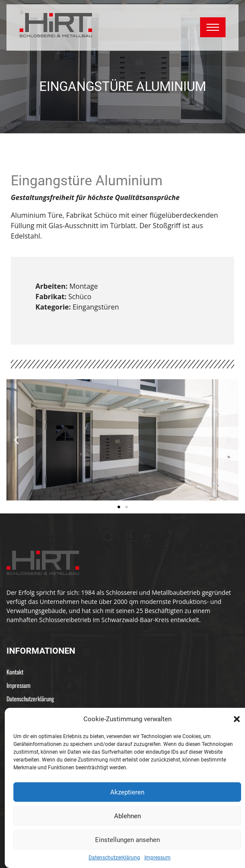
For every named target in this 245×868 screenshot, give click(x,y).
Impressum (157, 858)
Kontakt (15, 672)
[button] (237, 719)
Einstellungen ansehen (127, 840)
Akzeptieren (127, 792)
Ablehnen (127, 816)
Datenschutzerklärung (114, 858)
